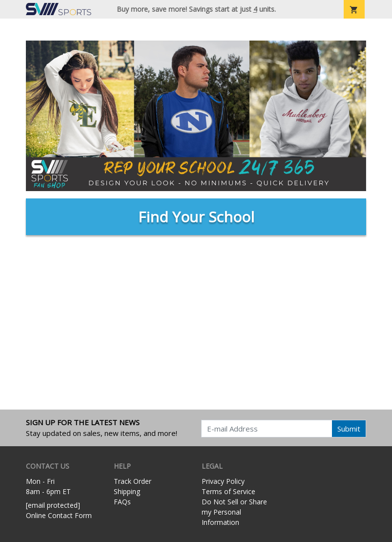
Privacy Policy (223, 481)
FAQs (122, 502)
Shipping (127, 491)
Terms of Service (228, 491)
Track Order (133, 481)
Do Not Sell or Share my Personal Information (234, 512)
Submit (349, 429)
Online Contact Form (59, 515)
